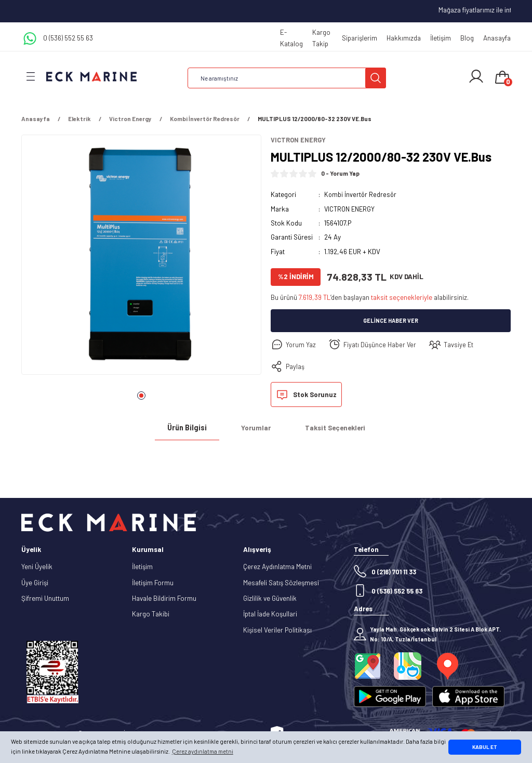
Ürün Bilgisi (187, 428)
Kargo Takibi (151, 614)
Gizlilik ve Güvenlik (270, 599)
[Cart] (502, 78)
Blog (467, 38)
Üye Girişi (35, 583)
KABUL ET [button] (485, 747)
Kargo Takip (321, 38)
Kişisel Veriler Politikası (277, 630)
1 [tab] (141, 396)
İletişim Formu (153, 583)
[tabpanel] (141, 258)
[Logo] (91, 76)
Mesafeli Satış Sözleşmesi (281, 583)
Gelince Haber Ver (391, 321)
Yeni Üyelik (37, 567)
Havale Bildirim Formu (164, 599)
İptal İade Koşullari (270, 614)
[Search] (287, 78)
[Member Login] (476, 76)
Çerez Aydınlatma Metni (277, 567)
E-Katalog (291, 38)
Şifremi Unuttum (45, 599)
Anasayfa (497, 38)
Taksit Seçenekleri (335, 428)
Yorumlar (256, 428)
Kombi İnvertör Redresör (361, 195)
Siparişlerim (360, 38)
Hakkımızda (404, 38)
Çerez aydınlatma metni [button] (203, 751)
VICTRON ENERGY (351, 209)
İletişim (441, 38)
